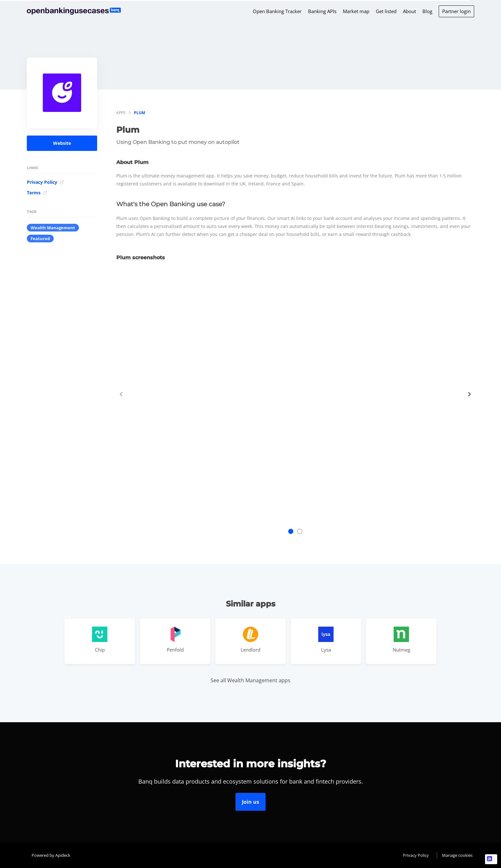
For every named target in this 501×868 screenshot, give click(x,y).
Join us (250, 802)
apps (121, 113)
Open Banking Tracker (277, 11)
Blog (427, 11)
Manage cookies (457, 855)
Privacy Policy (45, 182)
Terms (37, 193)
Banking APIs (322, 11)
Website (62, 143)
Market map (356, 11)
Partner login (456, 11)
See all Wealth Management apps (250, 680)
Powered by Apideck (51, 855)
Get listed (386, 11)
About (409, 11)
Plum (139, 113)
